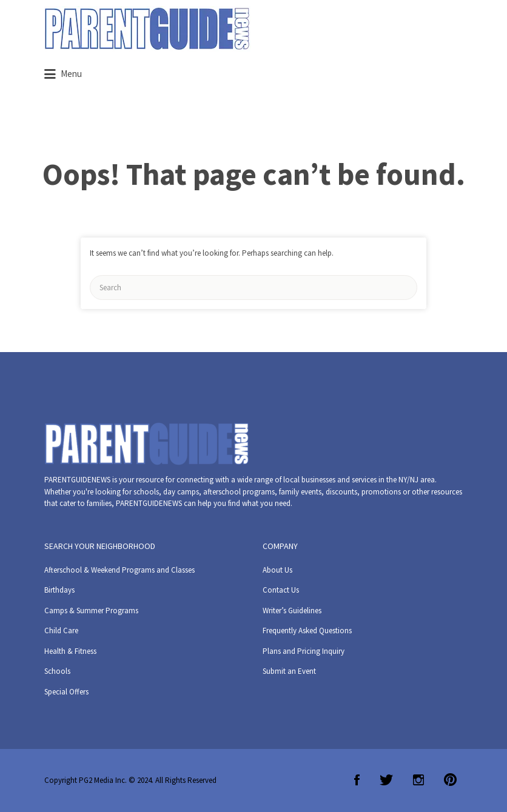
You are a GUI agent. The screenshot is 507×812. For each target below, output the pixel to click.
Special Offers (66, 692)
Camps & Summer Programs (91, 611)
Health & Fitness (70, 651)
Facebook (357, 780)
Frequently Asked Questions (307, 631)
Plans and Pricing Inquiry (304, 651)
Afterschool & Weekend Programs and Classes (119, 570)
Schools (57, 671)
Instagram (418, 780)
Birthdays (59, 590)
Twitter (386, 780)
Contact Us (281, 590)
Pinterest (450, 780)
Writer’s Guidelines (292, 611)
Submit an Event (289, 671)
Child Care (61, 631)
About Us (277, 570)
